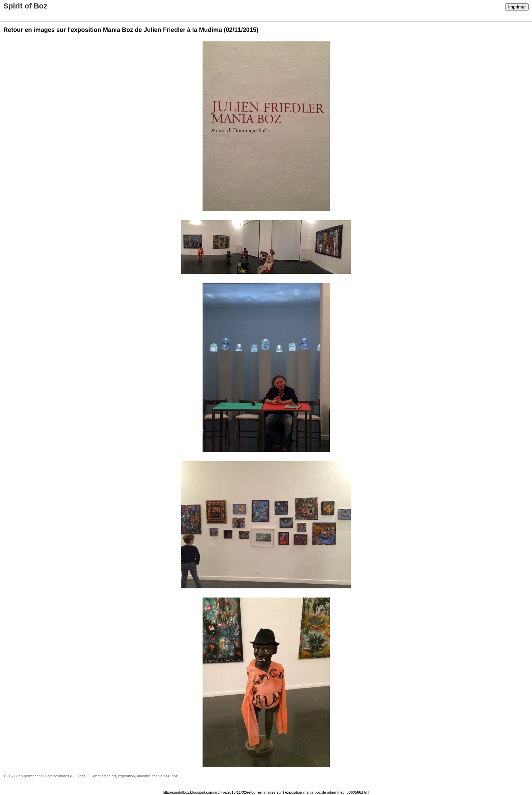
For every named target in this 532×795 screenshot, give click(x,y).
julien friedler (99, 776)
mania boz (161, 776)
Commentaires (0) (60, 776)
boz (175, 776)
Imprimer (517, 7)
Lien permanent (29, 776)
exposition (127, 776)
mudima (144, 776)
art (114, 776)
